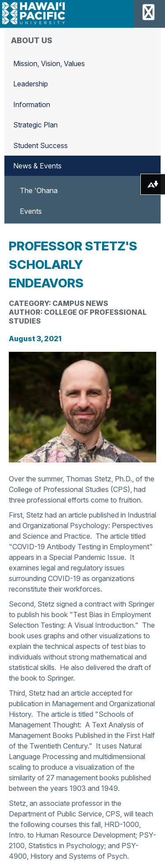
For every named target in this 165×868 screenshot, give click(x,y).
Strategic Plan (35, 125)
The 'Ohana (39, 190)
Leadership (31, 84)
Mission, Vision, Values (49, 63)
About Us (32, 40)
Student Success (40, 145)
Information (32, 104)
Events (31, 211)
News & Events (37, 166)
